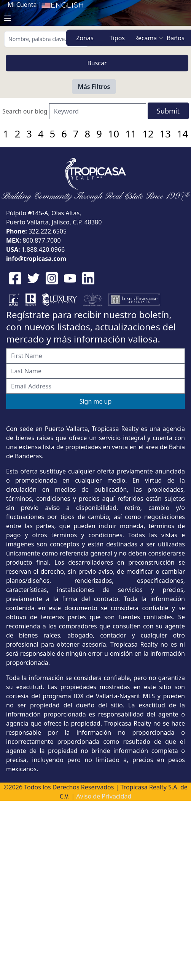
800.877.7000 (41, 240)
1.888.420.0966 (43, 249)
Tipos (117, 38)
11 (131, 134)
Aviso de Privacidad (104, 796)
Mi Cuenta (22, 5)
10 (114, 134)
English (63, 5)
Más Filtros (94, 87)
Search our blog (25, 111)
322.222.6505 (48, 231)
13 (165, 134)
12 (148, 134)
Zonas (85, 38)
